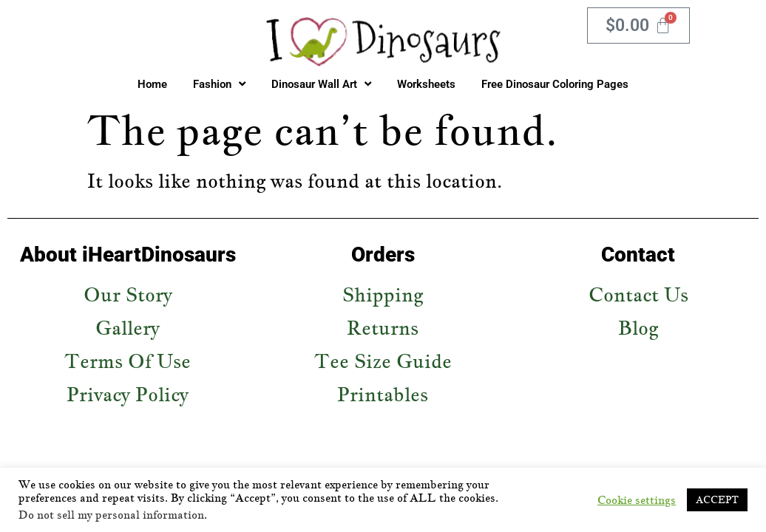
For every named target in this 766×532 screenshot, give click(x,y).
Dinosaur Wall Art (321, 84)
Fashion (219, 84)
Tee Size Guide (383, 361)
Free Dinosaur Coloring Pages (555, 84)
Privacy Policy (128, 394)
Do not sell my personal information (111, 515)
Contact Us (638, 294)
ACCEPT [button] (717, 499)
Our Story (128, 294)
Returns (383, 328)
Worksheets (426, 84)
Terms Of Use (128, 361)
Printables (383, 394)
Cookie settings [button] (637, 500)
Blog (638, 328)
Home (152, 84)
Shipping (383, 294)
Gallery (128, 328)
